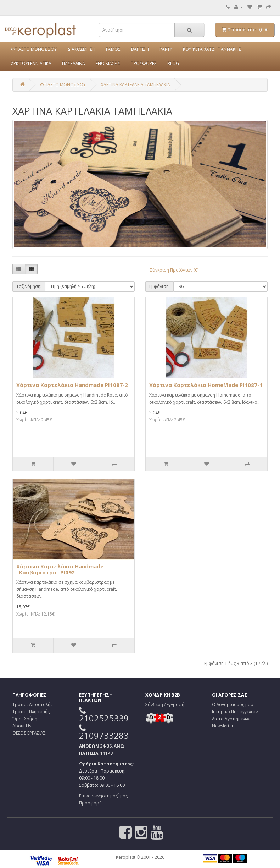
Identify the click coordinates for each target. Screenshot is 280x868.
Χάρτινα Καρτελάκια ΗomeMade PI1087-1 (206, 385)
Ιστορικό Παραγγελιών (235, 712)
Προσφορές (91, 803)
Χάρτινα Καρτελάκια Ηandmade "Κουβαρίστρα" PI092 (60, 569)
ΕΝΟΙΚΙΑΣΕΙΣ (108, 63)
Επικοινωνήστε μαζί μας (103, 796)
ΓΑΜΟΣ (113, 49)
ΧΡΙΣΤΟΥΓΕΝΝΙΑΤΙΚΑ (31, 63)
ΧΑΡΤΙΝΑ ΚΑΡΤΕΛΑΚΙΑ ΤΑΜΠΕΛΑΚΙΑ (136, 85)
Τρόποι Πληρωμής (31, 712)
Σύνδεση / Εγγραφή (165, 705)
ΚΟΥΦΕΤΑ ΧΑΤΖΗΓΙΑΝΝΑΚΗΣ (212, 49)
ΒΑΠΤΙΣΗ (140, 49)
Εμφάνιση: (159, 286)
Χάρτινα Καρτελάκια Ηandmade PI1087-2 (72, 385)
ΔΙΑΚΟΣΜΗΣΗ (81, 49)
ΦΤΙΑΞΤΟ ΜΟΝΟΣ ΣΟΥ (34, 49)
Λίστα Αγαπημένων (231, 719)
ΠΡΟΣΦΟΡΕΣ (144, 63)
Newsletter (223, 726)
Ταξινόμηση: (29, 286)
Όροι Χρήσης (26, 719)
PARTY (166, 49)
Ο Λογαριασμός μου (233, 705)
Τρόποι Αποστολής (32, 705)
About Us (22, 726)
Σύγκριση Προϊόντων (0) (174, 270)
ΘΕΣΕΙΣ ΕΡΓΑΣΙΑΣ (29, 733)
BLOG (173, 63)
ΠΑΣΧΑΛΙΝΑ (74, 63)
